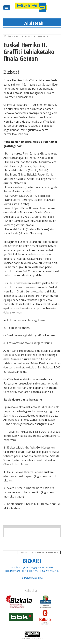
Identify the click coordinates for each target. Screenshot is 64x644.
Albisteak (34, 23)
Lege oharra (37, 553)
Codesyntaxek (28, 639)
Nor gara (24, 553)
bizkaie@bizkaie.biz (32, 578)
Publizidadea (53, 553)
